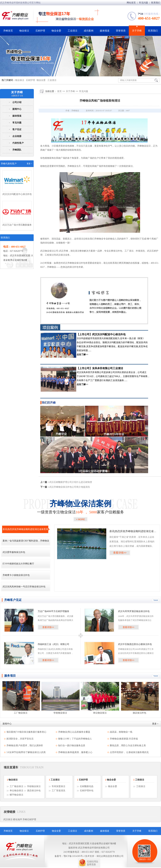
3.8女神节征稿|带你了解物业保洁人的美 (26, 752)
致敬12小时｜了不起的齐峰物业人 (75, 739)
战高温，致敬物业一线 (121, 732)
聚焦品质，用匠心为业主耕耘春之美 (128, 746)
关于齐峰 (137, 31)
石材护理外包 (87, 791)
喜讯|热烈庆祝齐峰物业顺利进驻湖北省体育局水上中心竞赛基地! (133, 531)
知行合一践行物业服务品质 (72, 746)
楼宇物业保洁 (16, 795)
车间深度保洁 (58, 786)
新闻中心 (17, 109)
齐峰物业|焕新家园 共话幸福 (124, 739)
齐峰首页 (8, 31)
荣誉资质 (121, 31)
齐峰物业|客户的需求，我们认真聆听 (25, 746)
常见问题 (144, 3)
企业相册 (17, 136)
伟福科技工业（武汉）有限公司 (53, 644)
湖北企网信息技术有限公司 (110, 856)
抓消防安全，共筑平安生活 (20, 739)
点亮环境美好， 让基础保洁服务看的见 (129, 752)
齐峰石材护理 (29, 819)
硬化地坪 (18, 819)
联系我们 (156, 3)
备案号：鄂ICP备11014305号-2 (70, 856)
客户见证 (17, 129)
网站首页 (132, 3)
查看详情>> (120, 553)
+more (155, 600)
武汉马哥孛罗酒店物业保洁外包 (134, 611)
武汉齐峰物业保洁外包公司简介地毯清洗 (70, 487)
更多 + (29, 164)
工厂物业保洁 (16, 786)
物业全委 (56, 31)
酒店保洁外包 (34, 791)
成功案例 (89, 31)
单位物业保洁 (16, 791)
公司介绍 (17, 102)
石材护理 (40, 31)
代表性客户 (18, 143)
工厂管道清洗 (58, 791)
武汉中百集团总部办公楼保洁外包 (135, 644)
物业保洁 (24, 31)
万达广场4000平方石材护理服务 (53, 611)
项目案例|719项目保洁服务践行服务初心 (26, 732)
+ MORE (80, 519)
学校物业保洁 (34, 786)
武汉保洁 (8, 819)
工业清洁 (72, 31)
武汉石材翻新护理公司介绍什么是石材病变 (71, 482)
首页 (59, 91)
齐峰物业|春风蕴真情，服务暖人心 (75, 752)
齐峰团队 (17, 150)
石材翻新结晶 (87, 786)
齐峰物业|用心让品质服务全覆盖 (74, 732)
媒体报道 (105, 31)
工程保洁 (140, 780)
